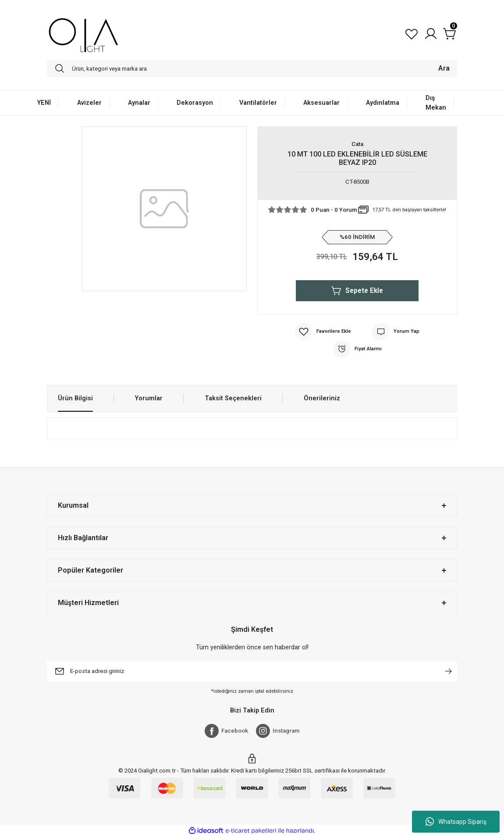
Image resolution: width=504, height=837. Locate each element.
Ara (444, 68)
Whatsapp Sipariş (456, 822)
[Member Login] (431, 34)
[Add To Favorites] (323, 331)
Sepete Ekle (357, 291)
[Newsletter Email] (252, 671)
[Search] (252, 68)
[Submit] (448, 671)
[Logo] (83, 34)
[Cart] (450, 34)
